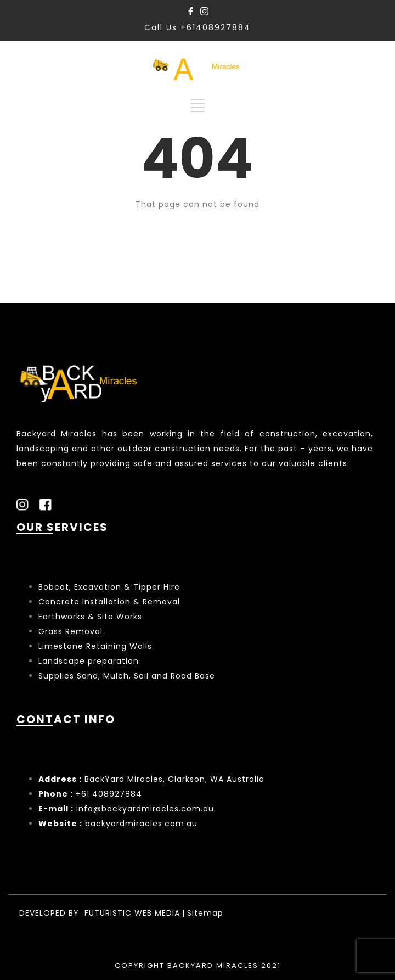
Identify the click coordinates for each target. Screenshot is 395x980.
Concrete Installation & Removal (109, 602)
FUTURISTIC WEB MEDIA (132, 913)
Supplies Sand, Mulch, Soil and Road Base (127, 676)
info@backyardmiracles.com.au (145, 809)
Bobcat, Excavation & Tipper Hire (109, 587)
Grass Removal (72, 631)
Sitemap (205, 913)
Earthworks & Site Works (90, 617)
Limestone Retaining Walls (95, 646)
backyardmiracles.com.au (141, 824)
